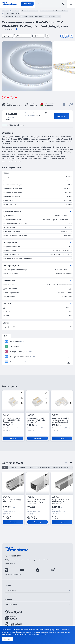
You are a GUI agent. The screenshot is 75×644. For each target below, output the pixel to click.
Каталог (27, 4)
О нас (7, 595)
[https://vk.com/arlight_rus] (6, 570)
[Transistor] (10, 3)
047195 (55, 415)
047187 (6, 415)
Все (5, 468)
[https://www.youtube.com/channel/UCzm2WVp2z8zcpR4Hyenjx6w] (22, 570)
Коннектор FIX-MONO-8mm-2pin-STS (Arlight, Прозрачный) (12, 420)
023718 (31, 497)
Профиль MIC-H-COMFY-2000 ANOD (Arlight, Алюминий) (61, 502)
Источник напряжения (61, 468)
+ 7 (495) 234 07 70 (14, 556)
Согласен (7, 639)
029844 (55, 497)
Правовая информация (13, 575)
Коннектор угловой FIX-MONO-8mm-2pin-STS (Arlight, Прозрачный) (61, 420)
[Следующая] (71, 463)
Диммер (22, 468)
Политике (23, 634)
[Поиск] (64, 4)
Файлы (6, 336)
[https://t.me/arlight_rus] (38, 570)
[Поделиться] (47, 36)
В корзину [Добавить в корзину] (61, 116)
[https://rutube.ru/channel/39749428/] (53, 570)
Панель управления (43, 468)
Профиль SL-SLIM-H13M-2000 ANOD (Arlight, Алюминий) (37, 502)
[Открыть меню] (71, 4)
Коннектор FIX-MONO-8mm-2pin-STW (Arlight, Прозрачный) (36, 420)
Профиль (13, 468)
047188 (31, 415)
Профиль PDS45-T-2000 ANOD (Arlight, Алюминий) (13, 501)
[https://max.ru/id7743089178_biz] (69, 570)
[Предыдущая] (66, 463)
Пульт (31, 468)
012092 (7, 497)
